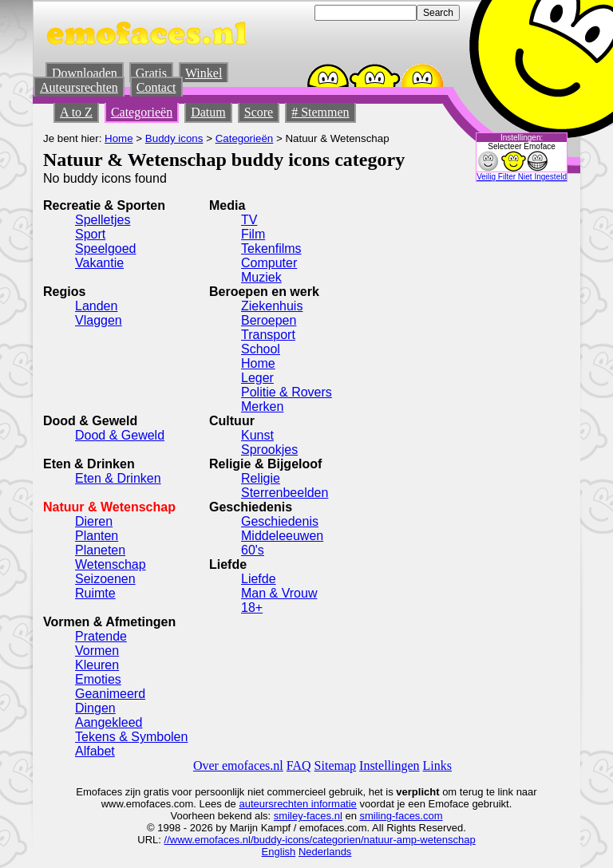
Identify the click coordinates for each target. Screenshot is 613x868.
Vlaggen (99, 320)
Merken (262, 406)
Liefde (259, 579)
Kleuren (97, 665)
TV (249, 220)
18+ (252, 608)
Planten (97, 536)
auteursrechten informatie (297, 804)
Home (119, 138)
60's (253, 550)
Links (437, 765)
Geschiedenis (280, 521)
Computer (269, 263)
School (261, 349)
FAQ (299, 765)
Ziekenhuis (272, 306)
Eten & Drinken (118, 478)
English (279, 852)
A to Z (76, 112)
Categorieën (142, 112)
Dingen (95, 708)
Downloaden (85, 73)
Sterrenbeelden (285, 493)
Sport (90, 234)
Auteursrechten (79, 87)
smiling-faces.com (401, 816)
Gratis (151, 73)
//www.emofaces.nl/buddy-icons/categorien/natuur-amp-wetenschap (320, 840)
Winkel (204, 73)
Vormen (97, 651)
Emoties (98, 679)
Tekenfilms (271, 249)
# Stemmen (320, 112)
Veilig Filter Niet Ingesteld (522, 177)
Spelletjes (103, 220)
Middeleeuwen (282, 536)
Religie (261, 478)
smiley (289, 816)
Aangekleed (109, 722)
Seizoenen (105, 579)
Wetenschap (111, 564)
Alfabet (95, 751)
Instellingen (390, 765)
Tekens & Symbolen (131, 737)
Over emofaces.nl (238, 765)
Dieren (94, 521)
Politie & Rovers (287, 392)
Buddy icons (174, 138)
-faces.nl (323, 816)
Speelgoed (106, 249)
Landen (96, 306)
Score (259, 112)
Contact (156, 87)
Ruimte (95, 593)
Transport (268, 335)
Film (253, 234)
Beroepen (269, 320)
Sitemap (335, 765)
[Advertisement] (430, 411)
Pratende (101, 636)
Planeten (100, 550)
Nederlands (325, 852)
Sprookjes (269, 450)
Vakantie (99, 263)
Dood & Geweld (120, 435)
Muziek (261, 277)
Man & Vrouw (279, 593)
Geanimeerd (110, 694)
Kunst (257, 435)
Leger (257, 378)
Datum (208, 112)
